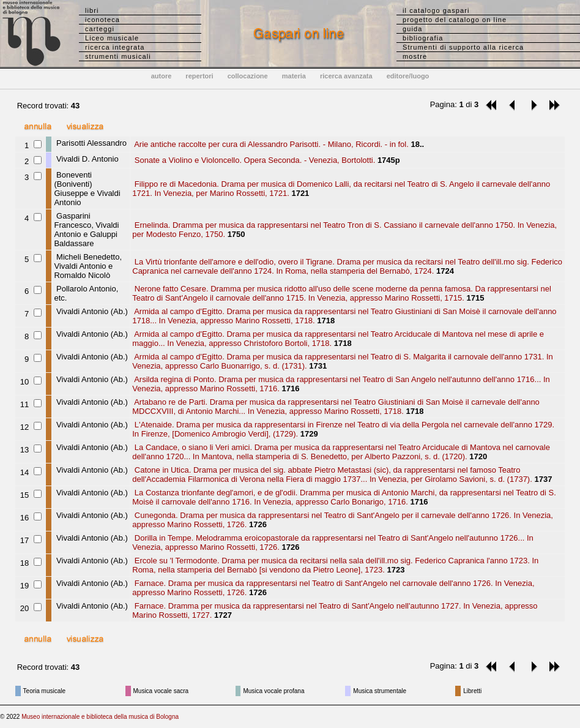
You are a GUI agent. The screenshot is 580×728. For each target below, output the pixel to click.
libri (92, 10)
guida (412, 29)
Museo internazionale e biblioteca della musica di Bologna (100, 717)
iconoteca (102, 20)
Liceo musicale (112, 38)
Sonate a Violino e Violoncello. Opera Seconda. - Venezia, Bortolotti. (254, 160)
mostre (415, 56)
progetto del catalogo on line (455, 20)
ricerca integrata (115, 47)
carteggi (100, 29)
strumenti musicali (118, 56)
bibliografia (423, 38)
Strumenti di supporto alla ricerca (463, 47)
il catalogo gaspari (436, 10)
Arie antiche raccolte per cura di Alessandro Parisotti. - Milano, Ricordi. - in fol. (270, 144)
